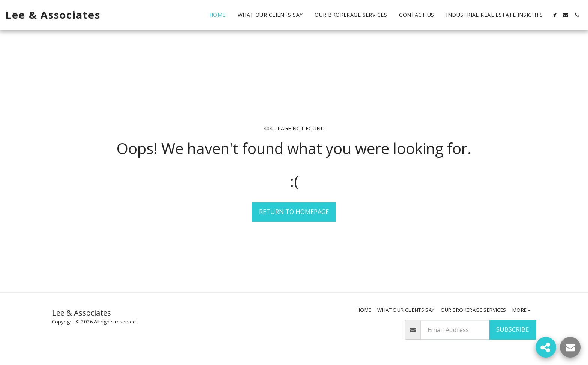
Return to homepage (294, 212)
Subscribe (512, 329)
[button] (554, 15)
